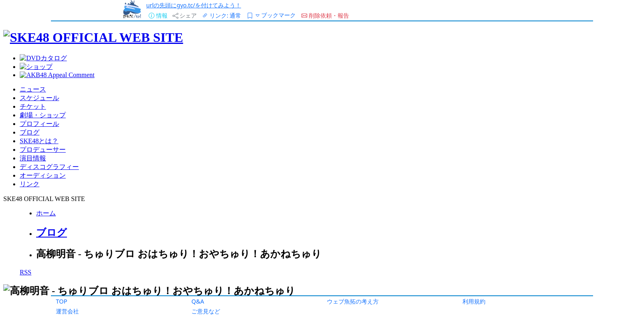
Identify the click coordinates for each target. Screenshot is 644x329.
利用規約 (474, 301)
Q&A (198, 301)
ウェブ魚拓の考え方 (353, 301)
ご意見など (206, 311)
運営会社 (67, 311)
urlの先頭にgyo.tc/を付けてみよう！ (194, 5)
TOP (62, 301)
